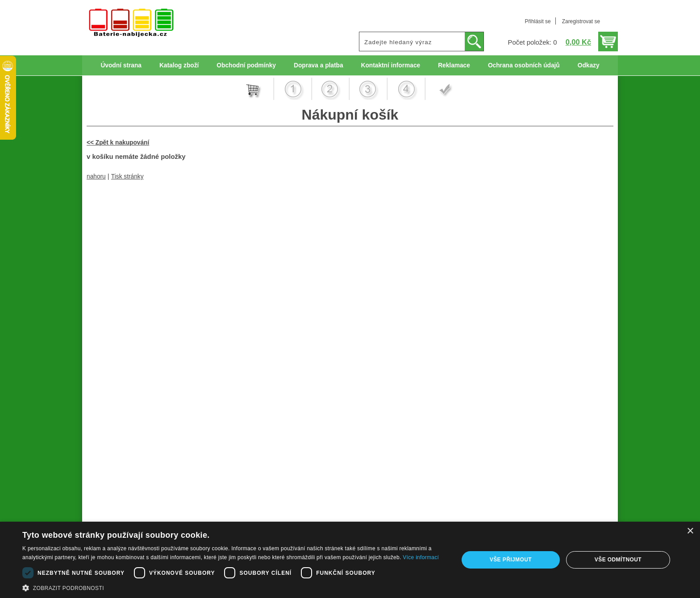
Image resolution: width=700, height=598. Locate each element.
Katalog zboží (179, 65)
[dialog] (350, 560)
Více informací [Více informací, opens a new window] (421, 557)
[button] (234, 587)
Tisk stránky (127, 176)
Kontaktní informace (391, 65)
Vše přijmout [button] (511, 560)
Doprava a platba (319, 65)
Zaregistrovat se (581, 21)
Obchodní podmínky (246, 65)
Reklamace (454, 65)
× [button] (690, 531)
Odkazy (589, 65)
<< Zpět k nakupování (118, 143)
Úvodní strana (121, 65)
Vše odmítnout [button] (618, 560)
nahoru (96, 176)
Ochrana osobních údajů (524, 65)
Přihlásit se (537, 21)
